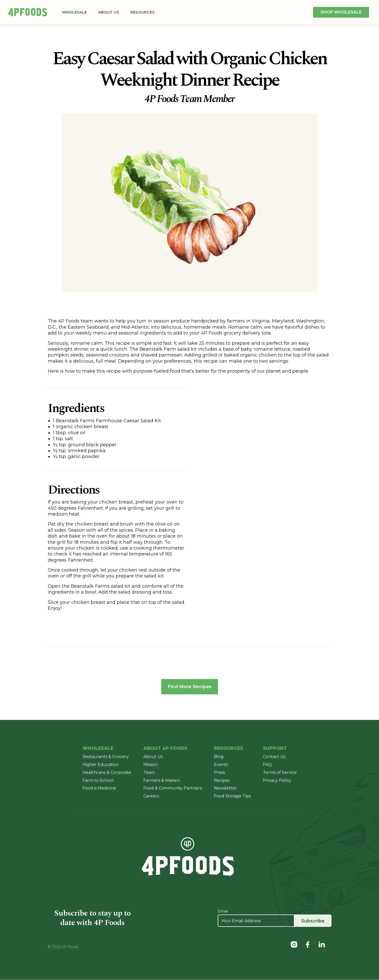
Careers (151, 796)
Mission (151, 765)
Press (219, 773)
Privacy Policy (277, 780)
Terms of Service (280, 773)
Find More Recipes (190, 687)
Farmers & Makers (162, 780)
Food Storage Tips (232, 796)
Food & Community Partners (173, 788)
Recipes (222, 780)
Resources (144, 12)
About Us (110, 12)
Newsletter (225, 788)
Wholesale (76, 12)
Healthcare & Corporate (107, 773)
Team (149, 773)
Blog (219, 757)
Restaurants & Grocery (106, 757)
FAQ (267, 765)
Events (221, 765)
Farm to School (98, 780)
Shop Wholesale (341, 12)
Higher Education (101, 765)
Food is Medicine (99, 788)
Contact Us (274, 757)
